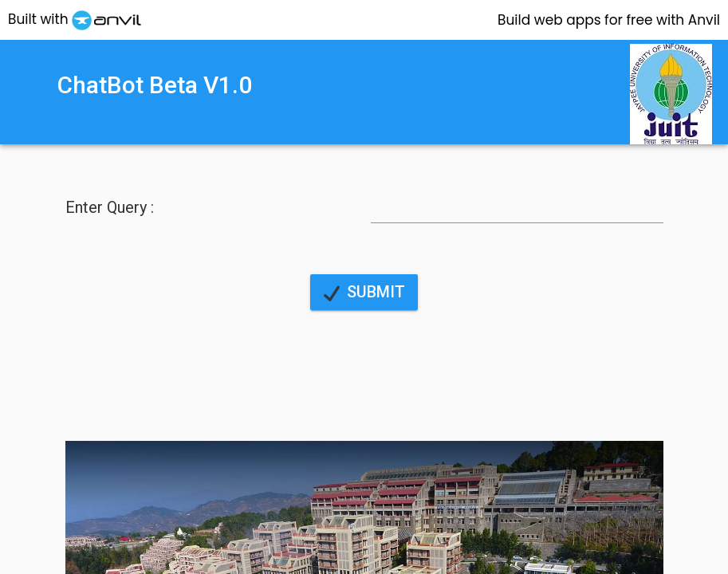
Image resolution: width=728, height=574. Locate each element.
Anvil (609, 20)
